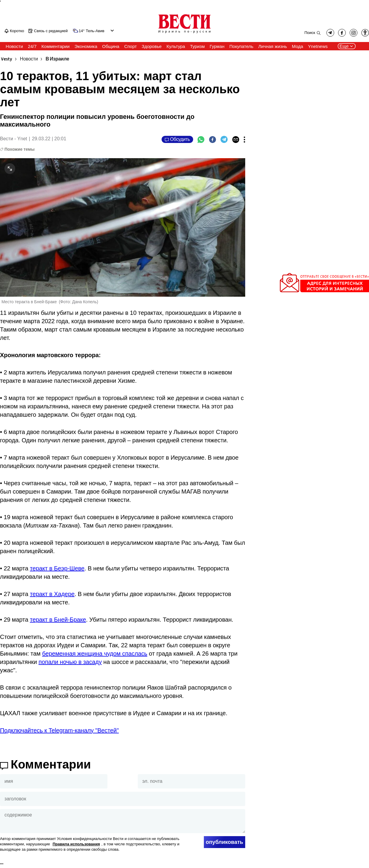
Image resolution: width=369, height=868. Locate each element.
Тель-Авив (95, 31)
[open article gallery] (123, 227)
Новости (29, 59)
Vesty (7, 59)
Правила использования (76, 844)
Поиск (310, 33)
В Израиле (57, 59)
